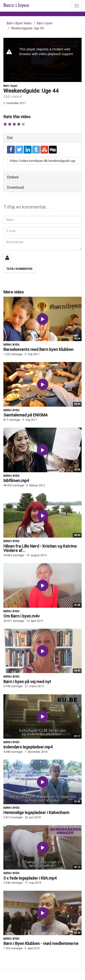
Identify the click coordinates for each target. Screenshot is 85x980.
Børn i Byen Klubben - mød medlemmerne (41, 943)
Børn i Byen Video (19, 23)
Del (10, 138)
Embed (13, 177)
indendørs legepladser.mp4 (28, 747)
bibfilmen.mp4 (16, 481)
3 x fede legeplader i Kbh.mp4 (30, 878)
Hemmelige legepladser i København (36, 813)
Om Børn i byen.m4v (22, 616)
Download (15, 188)
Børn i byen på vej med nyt (27, 682)
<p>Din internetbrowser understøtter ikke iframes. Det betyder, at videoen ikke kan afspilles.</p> (42, 60)
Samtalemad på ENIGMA (26, 415)
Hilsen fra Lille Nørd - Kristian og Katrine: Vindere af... (40, 548)
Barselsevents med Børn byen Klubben (38, 349)
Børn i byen (45, 23)
